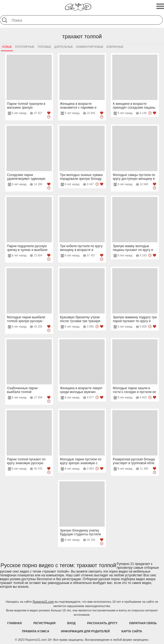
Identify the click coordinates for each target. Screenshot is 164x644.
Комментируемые (90, 47)
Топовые (44, 47)
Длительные (64, 47)
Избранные (115, 47)
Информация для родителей (85, 631)
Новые (7, 47)
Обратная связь (143, 623)
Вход (71, 623)
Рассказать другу (102, 623)
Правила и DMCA (36, 631)
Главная (15, 623)
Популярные (25, 47)
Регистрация (44, 623)
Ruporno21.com (43, 602)
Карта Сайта (132, 631)
